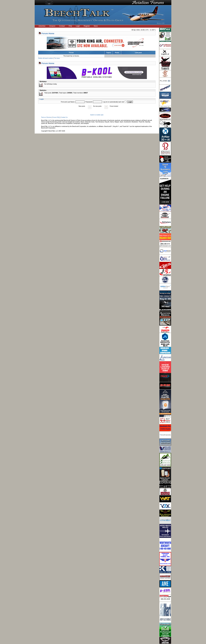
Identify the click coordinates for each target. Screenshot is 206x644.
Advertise (42, 26)
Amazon (52, 26)
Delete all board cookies (46, 58)
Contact (62, 26)
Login (78, 26)
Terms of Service (46, 117)
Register (87, 26)
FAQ (70, 26)
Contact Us (64, 117)
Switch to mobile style (97, 115)
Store (96, 26)
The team (57, 58)
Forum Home (48, 33)
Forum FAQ (56, 117)
